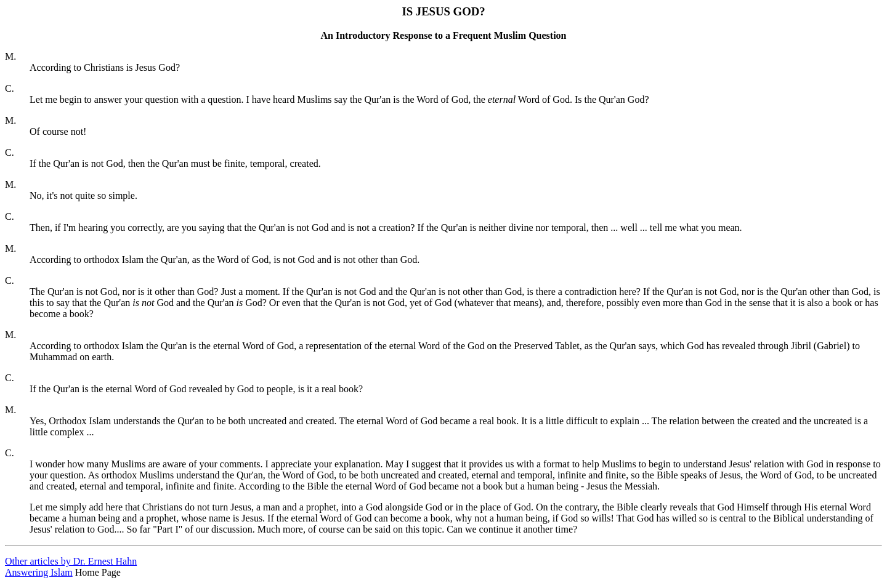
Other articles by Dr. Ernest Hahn (71, 561)
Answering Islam (39, 572)
